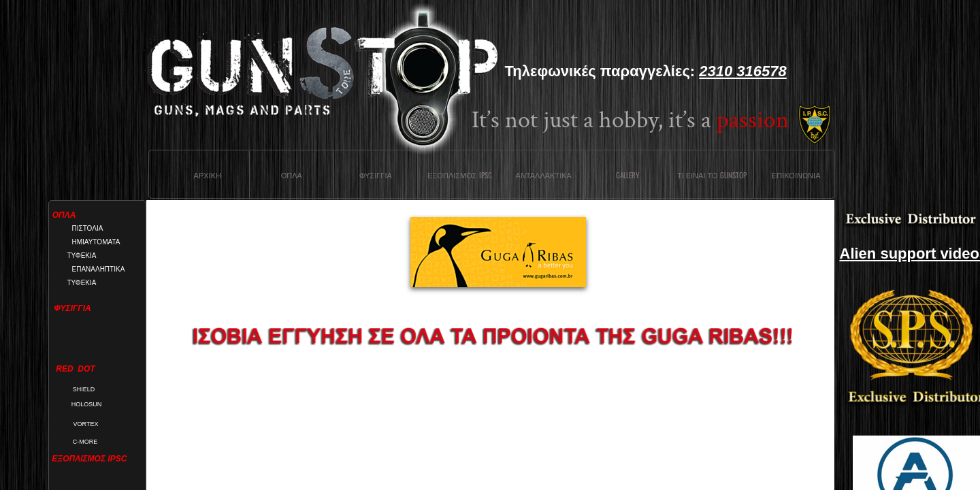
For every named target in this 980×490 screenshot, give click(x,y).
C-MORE (85, 442)
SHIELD (84, 389)
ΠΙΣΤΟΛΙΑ (88, 228)
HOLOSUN (87, 404)
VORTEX (86, 424)
